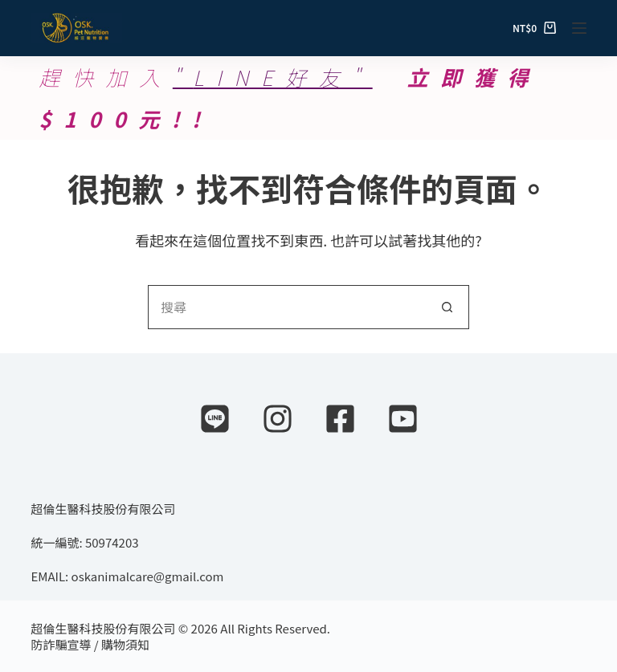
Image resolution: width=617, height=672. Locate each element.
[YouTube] (403, 419)
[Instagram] (278, 419)
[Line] (215, 419)
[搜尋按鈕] (447, 307)
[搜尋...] (286, 307)
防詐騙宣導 (61, 644)
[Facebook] (340, 419)
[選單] (579, 28)
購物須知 (125, 644)
